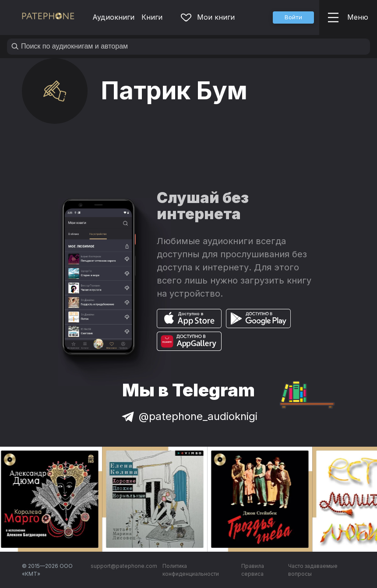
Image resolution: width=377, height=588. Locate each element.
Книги (152, 17)
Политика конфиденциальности (191, 570)
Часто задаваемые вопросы (313, 570)
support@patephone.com (124, 566)
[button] (293, 17)
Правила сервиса (253, 570)
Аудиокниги (113, 17)
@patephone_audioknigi (189, 416)
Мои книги (208, 17)
